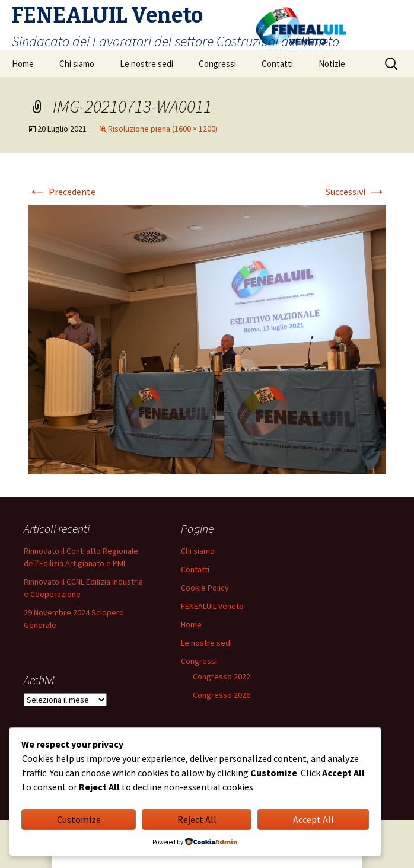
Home (23, 64)
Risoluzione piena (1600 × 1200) (163, 129)
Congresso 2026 (222, 695)
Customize (79, 819)
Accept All (313, 819)
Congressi (217, 64)
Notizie (332, 64)
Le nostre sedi (147, 64)
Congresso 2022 (222, 676)
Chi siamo (77, 64)
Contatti (277, 64)
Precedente (62, 192)
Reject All (197, 819)
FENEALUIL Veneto (212, 606)
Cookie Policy (205, 588)
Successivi (356, 192)
